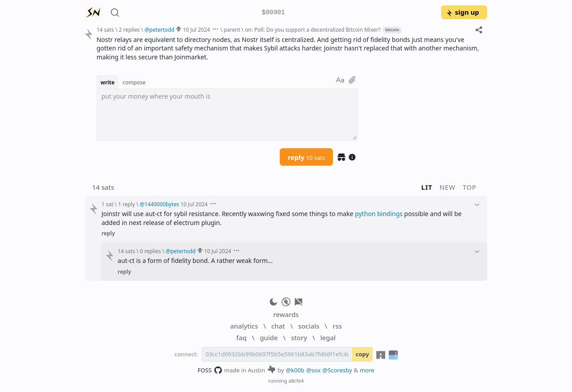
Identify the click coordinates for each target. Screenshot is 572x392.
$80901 (273, 13)
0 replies (150, 251)
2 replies (129, 29)
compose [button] (134, 82)
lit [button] (427, 187)
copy (362, 354)
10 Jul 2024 (196, 29)
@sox (313, 370)
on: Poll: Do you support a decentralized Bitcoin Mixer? (313, 29)
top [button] (469, 187)
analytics (244, 326)
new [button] (448, 187)
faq (242, 338)
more (367, 370)
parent (232, 29)
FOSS (210, 370)
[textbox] (227, 115)
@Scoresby (337, 370)
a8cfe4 (296, 381)
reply (307, 157)
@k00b (295, 370)
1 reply (126, 204)
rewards (286, 314)
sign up (462, 12)
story (299, 338)
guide (269, 338)
